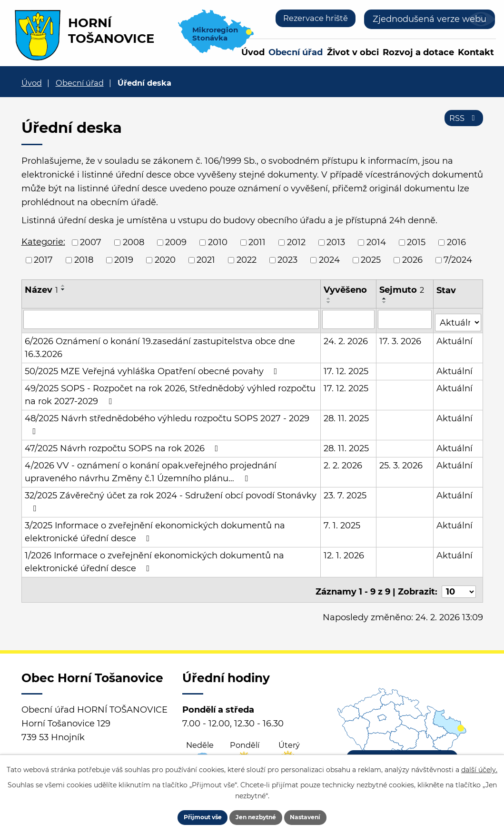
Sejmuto (402, 290)
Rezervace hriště (311, 19)
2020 (165, 260)
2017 (43, 260)
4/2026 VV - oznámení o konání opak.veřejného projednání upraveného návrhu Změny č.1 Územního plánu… (151, 469)
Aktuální (455, 338)
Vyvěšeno (346, 290)
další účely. (479, 765)
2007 (91, 242)
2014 (376, 242)
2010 (218, 242)
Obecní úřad (296, 52)
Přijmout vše (189, 815)
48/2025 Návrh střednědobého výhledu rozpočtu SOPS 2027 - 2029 (167, 421)
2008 (133, 242)
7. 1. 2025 (342, 522)
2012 (296, 242)
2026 (412, 260)
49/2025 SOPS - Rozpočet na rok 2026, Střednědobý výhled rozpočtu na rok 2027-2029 (170, 392)
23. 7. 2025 (346, 492)
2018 (84, 260)
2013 (336, 242)
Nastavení (320, 815)
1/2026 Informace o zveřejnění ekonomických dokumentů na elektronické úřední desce (154, 559)
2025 (371, 260)
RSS (462, 123)
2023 (287, 260)
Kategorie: (43, 242)
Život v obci (353, 52)
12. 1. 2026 (344, 552)
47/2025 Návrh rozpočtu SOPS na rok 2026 (124, 445)
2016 (456, 242)
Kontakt (476, 52)
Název (41, 290)
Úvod (253, 52)
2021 (206, 260)
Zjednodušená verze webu (430, 19)
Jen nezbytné (257, 815)
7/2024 (458, 260)
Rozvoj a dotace (418, 52)
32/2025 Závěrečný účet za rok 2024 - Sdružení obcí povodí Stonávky (171, 498)
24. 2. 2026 (346, 338)
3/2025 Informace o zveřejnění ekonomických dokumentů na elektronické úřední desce (155, 529)
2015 (416, 242)
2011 (257, 242)
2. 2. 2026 (343, 462)
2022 (247, 260)
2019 (124, 260)
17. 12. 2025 (346, 368)
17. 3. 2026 (401, 338)
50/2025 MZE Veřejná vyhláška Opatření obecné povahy (153, 368)
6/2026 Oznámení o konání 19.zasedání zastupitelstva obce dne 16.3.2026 (160, 344)
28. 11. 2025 (347, 415)
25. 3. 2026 (401, 462)
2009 (176, 242)
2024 (329, 260)
